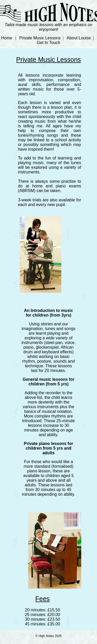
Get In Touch (48, 43)
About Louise (79, 38)
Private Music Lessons (40, 38)
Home (7, 38)
